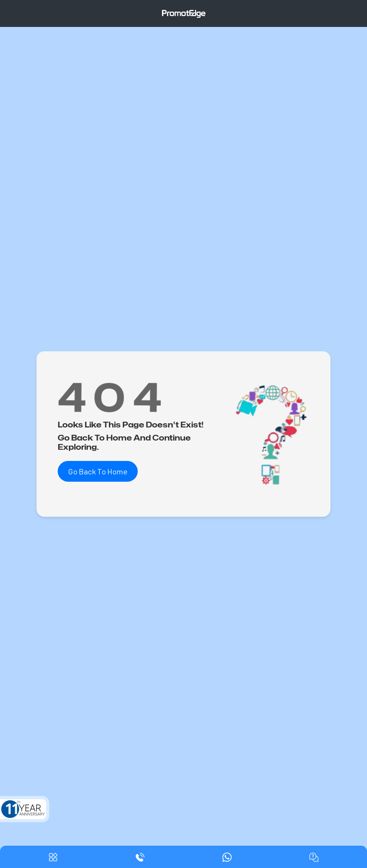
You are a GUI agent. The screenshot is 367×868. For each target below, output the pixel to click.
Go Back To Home (98, 471)
